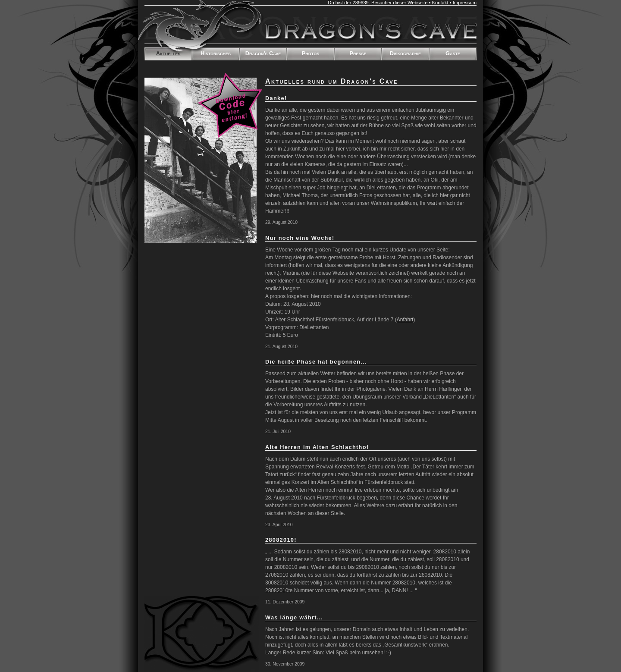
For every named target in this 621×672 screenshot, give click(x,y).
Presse (358, 53)
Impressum (465, 3)
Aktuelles (168, 53)
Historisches (216, 53)
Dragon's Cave (263, 53)
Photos (310, 53)
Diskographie (405, 53)
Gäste (453, 53)
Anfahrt (405, 320)
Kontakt (440, 3)
